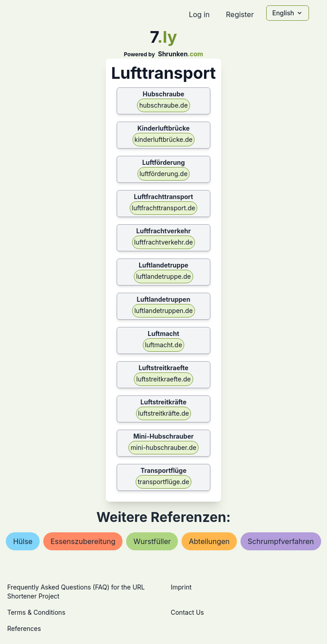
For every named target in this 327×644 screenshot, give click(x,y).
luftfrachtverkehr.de (163, 242)
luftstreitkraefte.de (163, 379)
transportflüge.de (163, 482)
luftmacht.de (164, 345)
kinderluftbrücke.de (164, 139)
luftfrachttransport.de (164, 208)
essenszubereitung (83, 541)
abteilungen (209, 541)
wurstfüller (152, 541)
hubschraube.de (163, 105)
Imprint (181, 587)
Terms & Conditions (36, 612)
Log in (199, 14)
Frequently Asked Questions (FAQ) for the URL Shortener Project (76, 592)
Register (240, 14)
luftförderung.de (164, 174)
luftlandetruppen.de (163, 311)
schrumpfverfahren (281, 541)
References (24, 628)
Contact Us (187, 612)
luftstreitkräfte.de (164, 413)
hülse (23, 541)
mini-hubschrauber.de (163, 447)
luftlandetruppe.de (163, 276)
